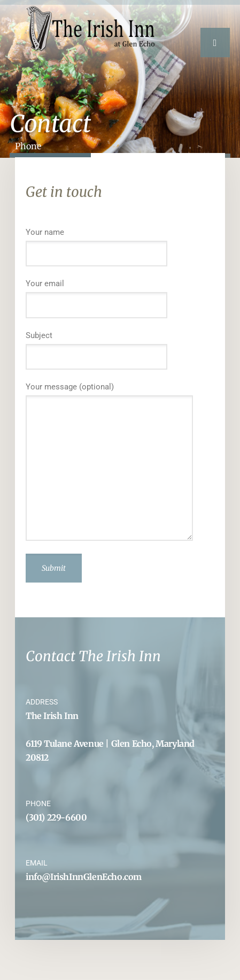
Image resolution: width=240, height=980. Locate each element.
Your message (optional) (120, 461)
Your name (120, 247)
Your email (120, 298)
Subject (120, 350)
